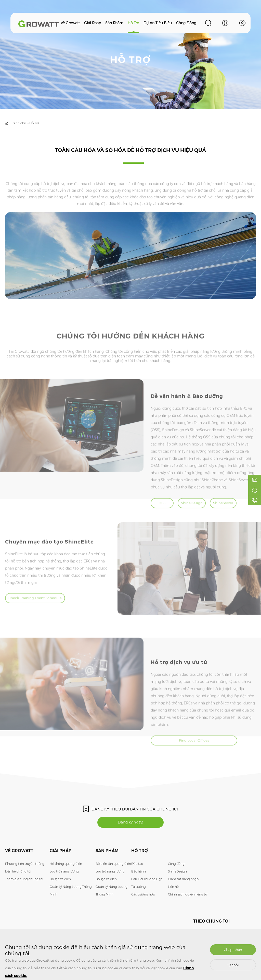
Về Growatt (70, 23)
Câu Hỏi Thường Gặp (147, 885)
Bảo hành (139, 877)
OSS (163, 516)
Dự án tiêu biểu (158, 23)
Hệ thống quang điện (66, 870)
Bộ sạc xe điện (60, 885)
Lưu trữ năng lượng (64, 877)
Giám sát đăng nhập (183, 885)
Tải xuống (139, 893)
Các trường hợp (143, 900)
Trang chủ (19, 123)
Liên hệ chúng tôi (18, 877)
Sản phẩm (114, 23)
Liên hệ (173, 893)
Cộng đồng (186, 23)
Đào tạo (137, 870)
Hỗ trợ (133, 23)
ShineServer (228, 516)
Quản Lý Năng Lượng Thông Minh (71, 897)
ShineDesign (195, 516)
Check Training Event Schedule (51, 612)
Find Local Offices (186, 756)
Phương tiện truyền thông (25, 870)
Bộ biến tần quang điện (113, 870)
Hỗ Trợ (34, 123)
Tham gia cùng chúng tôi (24, 885)
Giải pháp (93, 23)
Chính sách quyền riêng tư (188, 900)
